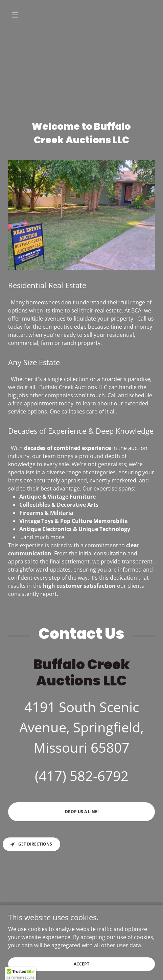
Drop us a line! (82, 812)
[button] (19, 15)
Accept (81, 964)
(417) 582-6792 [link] (82, 776)
